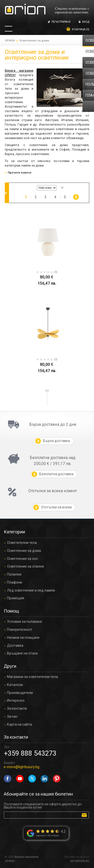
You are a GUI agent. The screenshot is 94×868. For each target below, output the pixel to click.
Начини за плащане (23, 638)
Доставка (15, 646)
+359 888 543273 (30, 753)
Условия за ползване (25, 622)
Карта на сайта (19, 725)
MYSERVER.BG (80, 861)
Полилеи (14, 574)
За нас (12, 717)
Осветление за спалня (25, 566)
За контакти (17, 709)
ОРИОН (10, 41)
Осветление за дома (24, 551)
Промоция (16, 598)
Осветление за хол (22, 559)
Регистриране (61, 22)
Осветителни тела (22, 543)
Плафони (15, 582)
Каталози (15, 685)
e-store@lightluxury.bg (22, 767)
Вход (86, 22)
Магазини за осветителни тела (32, 677)
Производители (20, 693)
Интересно (16, 701)
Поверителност (20, 630)
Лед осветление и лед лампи (31, 590)
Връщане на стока (22, 653)
